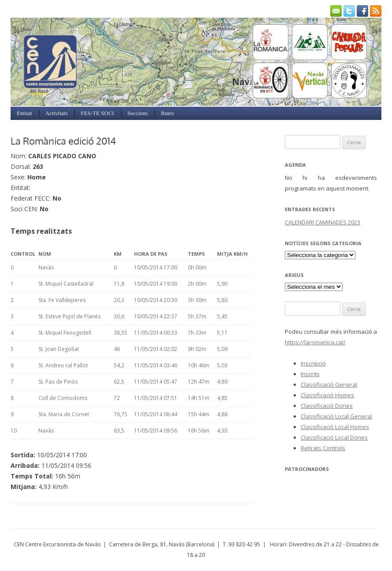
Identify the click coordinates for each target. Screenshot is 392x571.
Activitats (57, 113)
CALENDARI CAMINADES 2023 (323, 222)
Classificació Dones (327, 406)
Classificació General (329, 384)
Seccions (138, 113)
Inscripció (313, 363)
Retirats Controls (323, 448)
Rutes (168, 113)
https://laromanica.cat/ (315, 342)
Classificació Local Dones (334, 437)
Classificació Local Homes (335, 427)
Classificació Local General (336, 416)
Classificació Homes (327, 395)
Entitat (24, 113)
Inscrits (310, 374)
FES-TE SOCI (97, 113)
